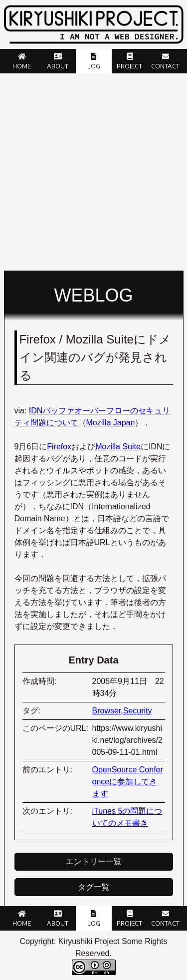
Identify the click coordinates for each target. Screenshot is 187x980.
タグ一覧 (94, 887)
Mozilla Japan (111, 423)
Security (138, 711)
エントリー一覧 (94, 861)
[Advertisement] (93, 172)
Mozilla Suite (118, 447)
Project (129, 66)
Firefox (59, 447)
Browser (107, 711)
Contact (165, 66)
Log (94, 66)
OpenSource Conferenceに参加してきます (128, 782)
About (58, 66)
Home (22, 66)
